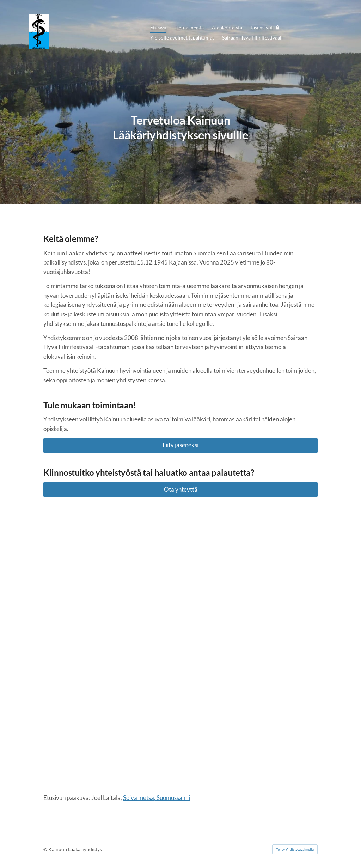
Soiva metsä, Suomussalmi (157, 798)
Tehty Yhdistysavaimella (295, 849)
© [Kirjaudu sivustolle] (46, 849)
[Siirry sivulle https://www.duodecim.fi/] (111, 734)
